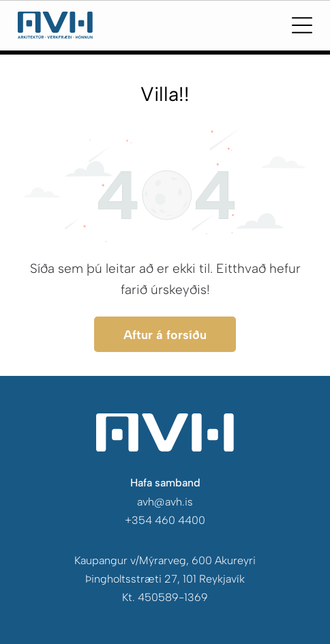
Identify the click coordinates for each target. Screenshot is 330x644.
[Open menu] (302, 25)
